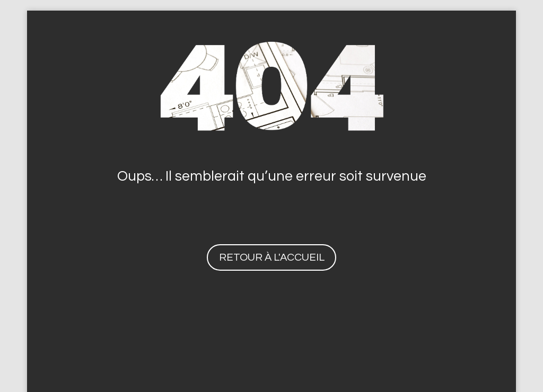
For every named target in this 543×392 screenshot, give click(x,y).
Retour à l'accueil (272, 257)
